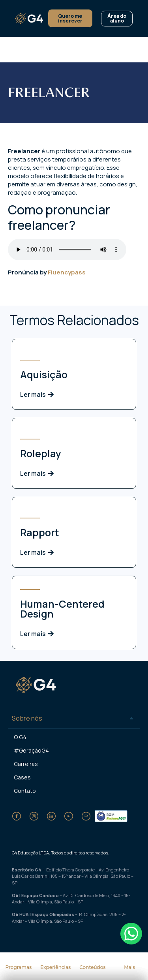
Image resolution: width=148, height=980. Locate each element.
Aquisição (44, 375)
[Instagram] (34, 816)
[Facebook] (17, 816)
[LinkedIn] (51, 816)
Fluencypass (67, 272)
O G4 (20, 737)
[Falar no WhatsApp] (131, 934)
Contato (25, 791)
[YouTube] (69, 816)
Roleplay (41, 453)
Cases (22, 777)
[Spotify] (86, 816)
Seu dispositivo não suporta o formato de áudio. (67, 250)
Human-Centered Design (62, 609)
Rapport (40, 532)
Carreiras (26, 764)
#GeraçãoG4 (31, 750)
